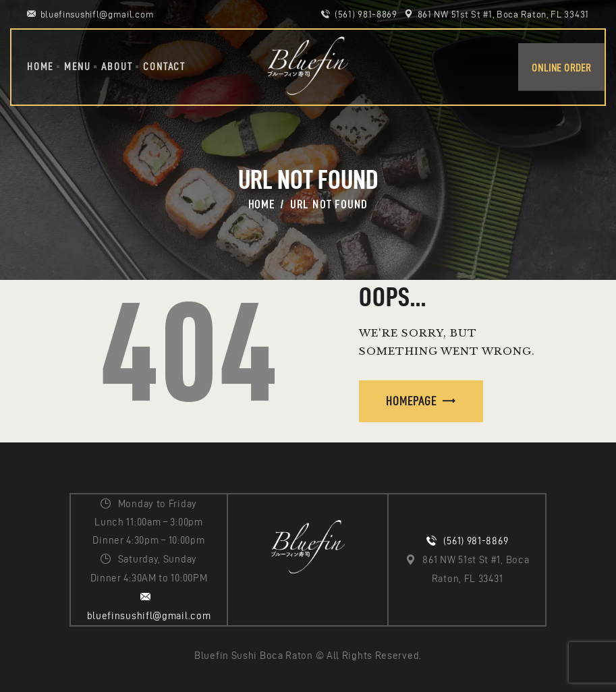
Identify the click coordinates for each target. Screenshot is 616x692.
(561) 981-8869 (476, 541)
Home (262, 204)
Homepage (411, 401)
